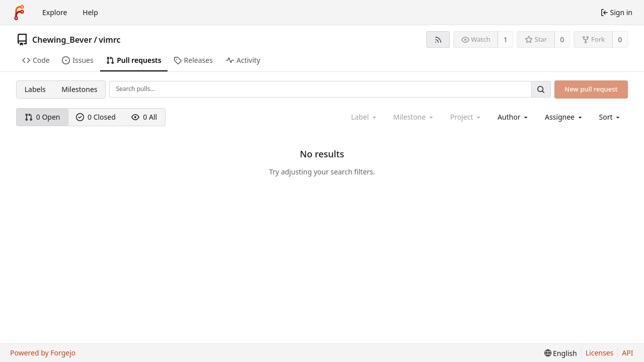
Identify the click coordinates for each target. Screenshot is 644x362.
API (627, 353)
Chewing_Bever (62, 40)
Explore (55, 12)
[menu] (611, 117)
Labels (35, 89)
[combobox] (513, 117)
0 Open (43, 117)
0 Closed (96, 117)
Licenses (600, 353)
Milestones (79, 89)
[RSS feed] (438, 39)
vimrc (109, 40)
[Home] (19, 13)
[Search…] (541, 89)
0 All (144, 117)
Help (90, 12)
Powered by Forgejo (43, 353)
